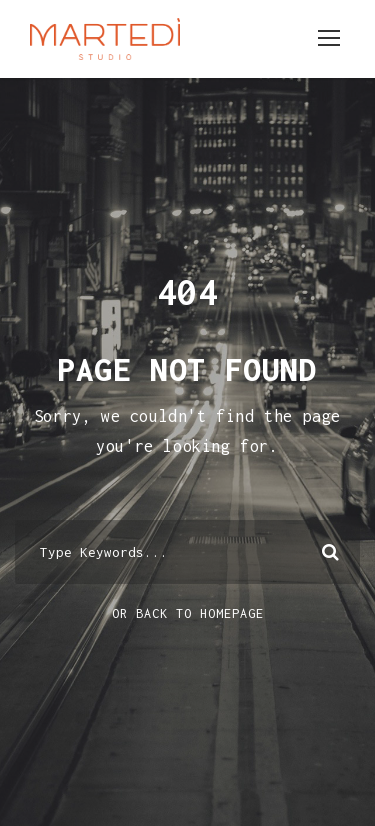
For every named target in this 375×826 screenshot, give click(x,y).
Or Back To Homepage (188, 613)
